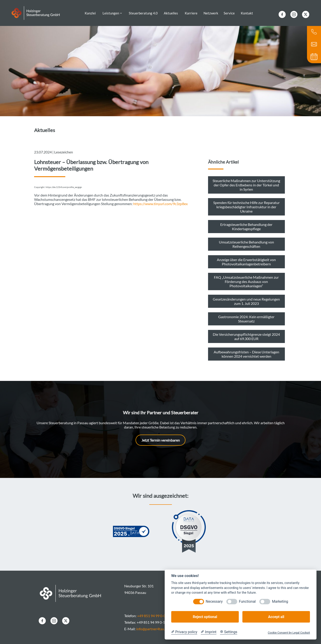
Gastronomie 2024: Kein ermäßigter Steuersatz (246, 316)
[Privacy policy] (184, 632)
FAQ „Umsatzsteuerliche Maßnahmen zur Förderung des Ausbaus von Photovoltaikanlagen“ (246, 278)
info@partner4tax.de (152, 626)
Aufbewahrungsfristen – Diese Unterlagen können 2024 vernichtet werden (246, 351)
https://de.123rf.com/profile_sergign (64, 184)
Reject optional (205, 617)
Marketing (280, 601)
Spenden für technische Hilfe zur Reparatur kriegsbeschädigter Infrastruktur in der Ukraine (246, 204)
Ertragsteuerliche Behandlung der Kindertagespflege (246, 223)
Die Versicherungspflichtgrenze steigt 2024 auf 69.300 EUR (246, 333)
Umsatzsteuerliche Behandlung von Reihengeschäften (246, 241)
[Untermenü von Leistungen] (121, 11)
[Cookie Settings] (229, 632)
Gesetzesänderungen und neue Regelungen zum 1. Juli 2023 (246, 298)
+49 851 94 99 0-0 (151, 613)
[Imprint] (209, 632)
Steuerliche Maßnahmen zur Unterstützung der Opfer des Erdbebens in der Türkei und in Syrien (246, 182)
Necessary (214, 601)
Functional (247, 601)
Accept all (276, 617)
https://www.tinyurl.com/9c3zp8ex (160, 200)
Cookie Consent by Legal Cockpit (289, 633)
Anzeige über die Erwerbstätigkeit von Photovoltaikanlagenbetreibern (246, 259)
